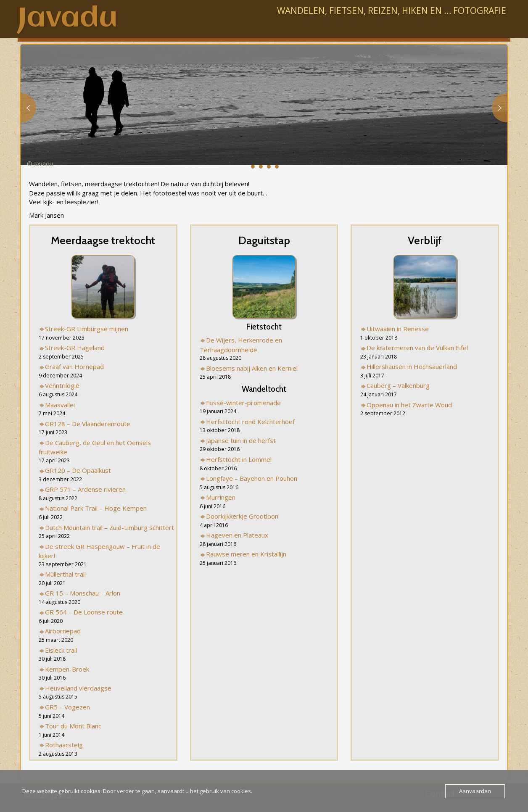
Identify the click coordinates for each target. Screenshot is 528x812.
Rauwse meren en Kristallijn (246, 554)
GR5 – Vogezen (67, 707)
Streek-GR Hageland (75, 348)
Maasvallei (60, 405)
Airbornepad (63, 631)
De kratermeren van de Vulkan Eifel (417, 348)
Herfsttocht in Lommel (239, 459)
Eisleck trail (61, 650)
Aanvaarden (475, 791)
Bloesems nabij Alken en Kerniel (252, 368)
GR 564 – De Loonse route (84, 612)
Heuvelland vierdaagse (78, 688)
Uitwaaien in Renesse (398, 329)
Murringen (221, 497)
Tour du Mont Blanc (73, 726)
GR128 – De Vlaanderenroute (88, 424)
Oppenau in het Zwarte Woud (409, 405)
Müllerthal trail (65, 574)
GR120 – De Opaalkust (78, 470)
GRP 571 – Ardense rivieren (85, 489)
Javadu (67, 19)
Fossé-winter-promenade (243, 403)
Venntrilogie (62, 385)
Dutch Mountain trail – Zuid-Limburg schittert (110, 527)
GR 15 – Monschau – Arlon (83, 593)
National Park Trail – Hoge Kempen (96, 508)
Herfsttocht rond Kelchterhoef (250, 422)
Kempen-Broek (67, 669)
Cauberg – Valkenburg (398, 385)
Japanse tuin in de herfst (241, 440)
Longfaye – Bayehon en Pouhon (252, 478)
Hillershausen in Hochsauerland (412, 366)
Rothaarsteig (64, 745)
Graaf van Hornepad (74, 366)
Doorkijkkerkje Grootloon (242, 516)
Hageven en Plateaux (237, 535)
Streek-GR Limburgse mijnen (87, 329)
